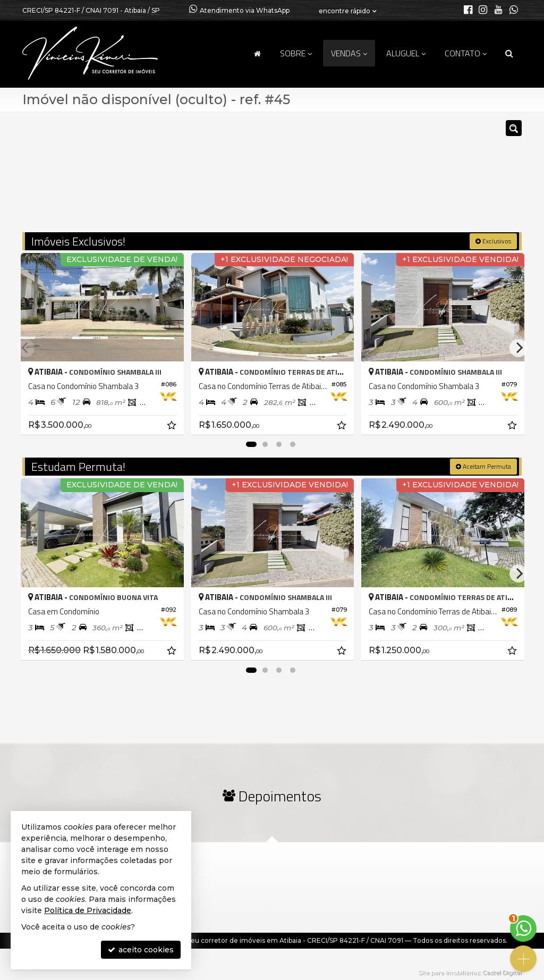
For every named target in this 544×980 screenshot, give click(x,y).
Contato (466, 53)
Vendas (349, 53)
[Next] (518, 348)
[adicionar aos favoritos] (172, 425)
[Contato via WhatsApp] (523, 928)
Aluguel (406, 53)
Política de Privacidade (88, 910)
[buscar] (418, 177)
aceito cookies (141, 950)
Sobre (296, 53)
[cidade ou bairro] (351, 177)
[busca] (509, 53)
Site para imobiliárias (449, 972)
